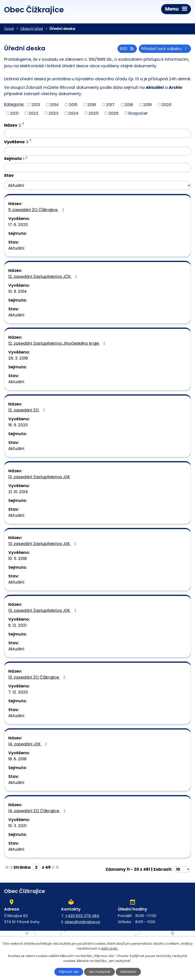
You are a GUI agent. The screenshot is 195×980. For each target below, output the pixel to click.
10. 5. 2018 (18, 558)
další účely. (110, 949)
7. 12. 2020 (18, 692)
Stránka (22, 867)
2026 (113, 113)
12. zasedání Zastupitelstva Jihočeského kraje (58, 343)
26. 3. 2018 (18, 358)
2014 (54, 105)
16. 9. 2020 (18, 425)
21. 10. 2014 (18, 492)
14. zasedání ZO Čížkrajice (38, 811)
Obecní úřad (32, 29)
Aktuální (16, 248)
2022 (33, 113)
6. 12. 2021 (17, 625)
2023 (53, 113)
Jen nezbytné (99, 972)
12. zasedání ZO (28, 410)
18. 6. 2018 (17, 759)
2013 (36, 105)
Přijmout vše (69, 972)
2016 (92, 105)
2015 (73, 105)
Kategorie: (14, 104)
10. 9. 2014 (18, 291)
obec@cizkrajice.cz (82, 922)
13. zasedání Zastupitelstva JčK (39, 477)
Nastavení (128, 972)
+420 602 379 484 (82, 916)
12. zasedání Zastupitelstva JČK (44, 276)
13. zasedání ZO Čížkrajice (38, 677)
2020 (166, 105)
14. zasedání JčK (29, 744)
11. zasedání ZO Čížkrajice (37, 210)
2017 (110, 105)
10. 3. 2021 (17, 826)
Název (12, 125)
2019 (147, 105)
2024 (73, 113)
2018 (129, 105)
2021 (14, 113)
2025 (94, 113)
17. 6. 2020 (18, 225)
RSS (127, 49)
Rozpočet (138, 113)
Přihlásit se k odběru (165, 49)
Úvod (9, 29)
